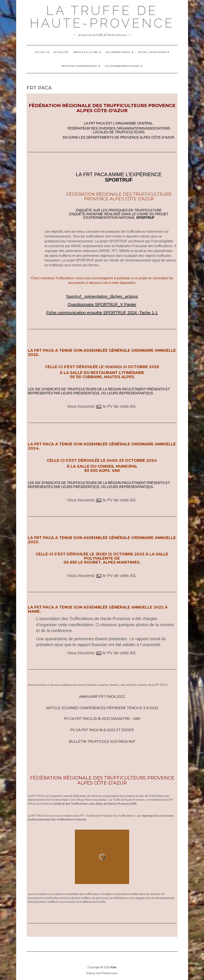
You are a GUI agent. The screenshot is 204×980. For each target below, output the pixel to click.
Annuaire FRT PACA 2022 (102, 697)
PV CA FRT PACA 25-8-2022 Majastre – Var (102, 719)
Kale (114, 967)
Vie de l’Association (153, 52)
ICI (99, 406)
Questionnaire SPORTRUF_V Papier (102, 304)
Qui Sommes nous (119, 52)
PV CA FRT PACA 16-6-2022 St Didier (102, 730)
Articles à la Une (87, 52)
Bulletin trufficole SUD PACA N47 (102, 742)
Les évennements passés (124, 66)
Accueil (42, 52)
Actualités (61, 52)
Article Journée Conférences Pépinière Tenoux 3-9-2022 (102, 708)
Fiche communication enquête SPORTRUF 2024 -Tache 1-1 (102, 313)
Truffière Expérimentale (81, 66)
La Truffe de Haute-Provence (102, 17)
